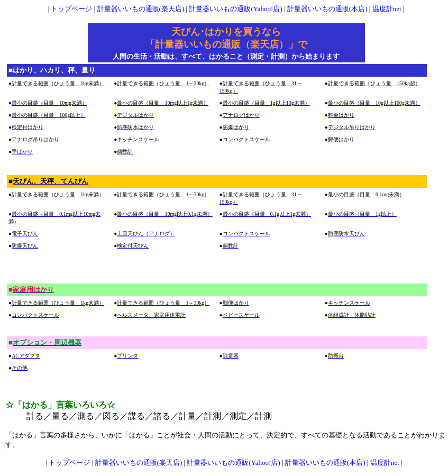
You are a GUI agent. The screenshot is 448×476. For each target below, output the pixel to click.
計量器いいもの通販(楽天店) (141, 9)
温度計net (387, 9)
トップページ (71, 9)
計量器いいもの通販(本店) (327, 9)
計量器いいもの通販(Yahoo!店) (235, 9)
